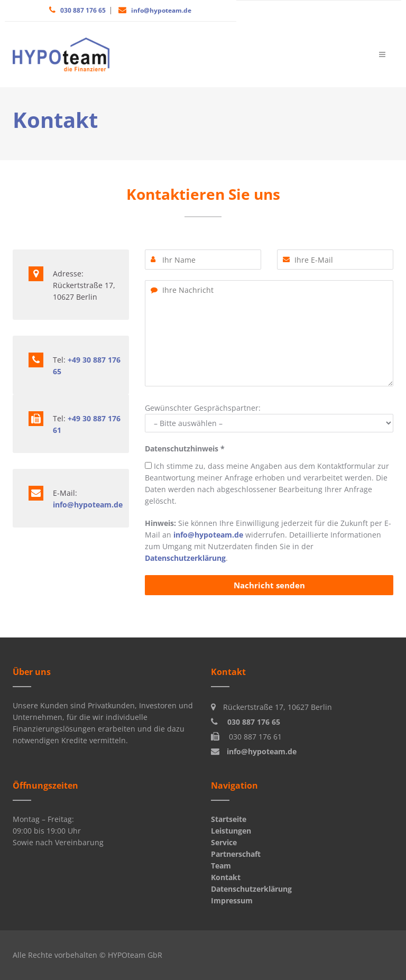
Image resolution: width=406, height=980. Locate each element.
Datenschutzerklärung (185, 558)
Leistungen (231, 831)
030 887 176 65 (83, 10)
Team (221, 866)
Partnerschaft (236, 854)
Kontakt (226, 877)
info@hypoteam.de (161, 10)
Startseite (229, 819)
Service (224, 842)
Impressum (232, 900)
